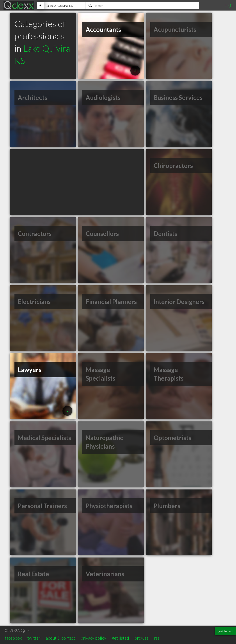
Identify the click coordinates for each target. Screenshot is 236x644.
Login (229, 5)
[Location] (61, 5)
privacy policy (93, 638)
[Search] (142, 5)
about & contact (60, 638)
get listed (120, 638)
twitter (34, 638)
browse (142, 638)
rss (157, 638)
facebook (13, 638)
